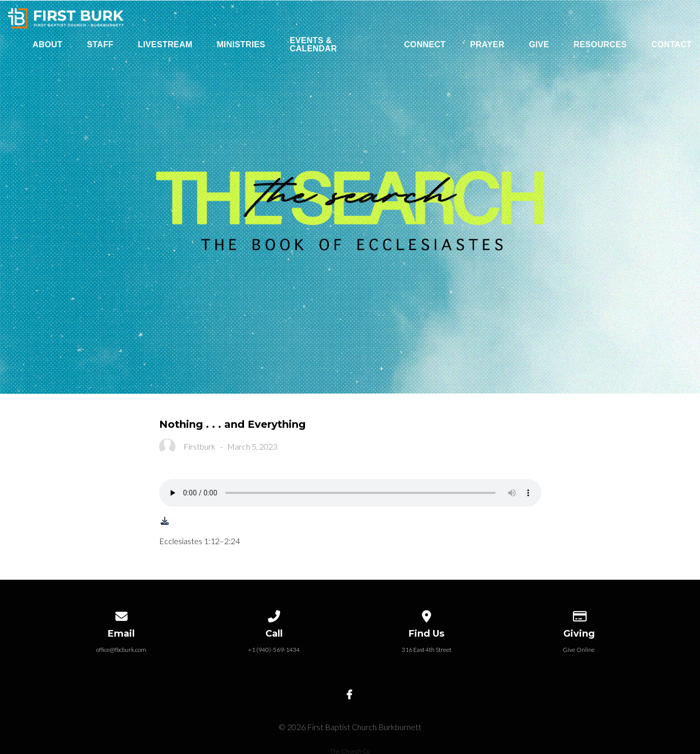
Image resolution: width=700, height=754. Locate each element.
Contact (672, 45)
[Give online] (579, 615)
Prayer (488, 45)
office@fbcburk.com (121, 650)
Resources (600, 45)
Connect (425, 45)
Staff (100, 45)
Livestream (165, 45)
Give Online (579, 650)
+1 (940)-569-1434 (274, 650)
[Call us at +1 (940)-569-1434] (274, 615)
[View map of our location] (427, 615)
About (48, 45)
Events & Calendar (313, 45)
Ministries (241, 45)
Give (539, 45)
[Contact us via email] (121, 615)
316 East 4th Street (427, 650)
